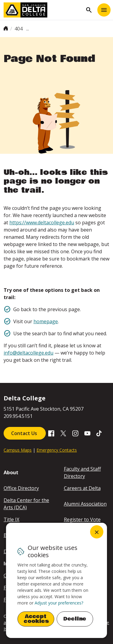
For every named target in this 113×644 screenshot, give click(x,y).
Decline (75, 619)
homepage (46, 321)
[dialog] (56, 580)
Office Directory (21, 488)
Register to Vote (82, 519)
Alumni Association (85, 504)
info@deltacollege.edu (28, 353)
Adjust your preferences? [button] (59, 603)
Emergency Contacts (57, 450)
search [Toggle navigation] (89, 10)
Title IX (11, 519)
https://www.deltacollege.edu (42, 223)
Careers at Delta (82, 488)
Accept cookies (36, 619)
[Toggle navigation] (104, 10)
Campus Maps (18, 450)
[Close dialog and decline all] (97, 532)
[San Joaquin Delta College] (43, 10)
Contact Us (25, 433)
